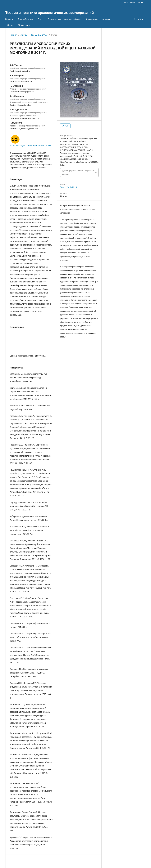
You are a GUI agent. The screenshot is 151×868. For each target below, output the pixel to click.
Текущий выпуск (25, 19)
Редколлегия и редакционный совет (65, 19)
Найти (140, 19)
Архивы (106, 19)
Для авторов (92, 19)
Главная (9, 19)
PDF (66, 126)
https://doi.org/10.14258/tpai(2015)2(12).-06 (30, 145)
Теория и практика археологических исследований (50, 12)
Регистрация (129, 2)
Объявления (24, 25)
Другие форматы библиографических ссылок (79, 173)
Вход (141, 2)
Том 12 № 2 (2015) (39, 35)
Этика (10, 25)
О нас (40, 19)
